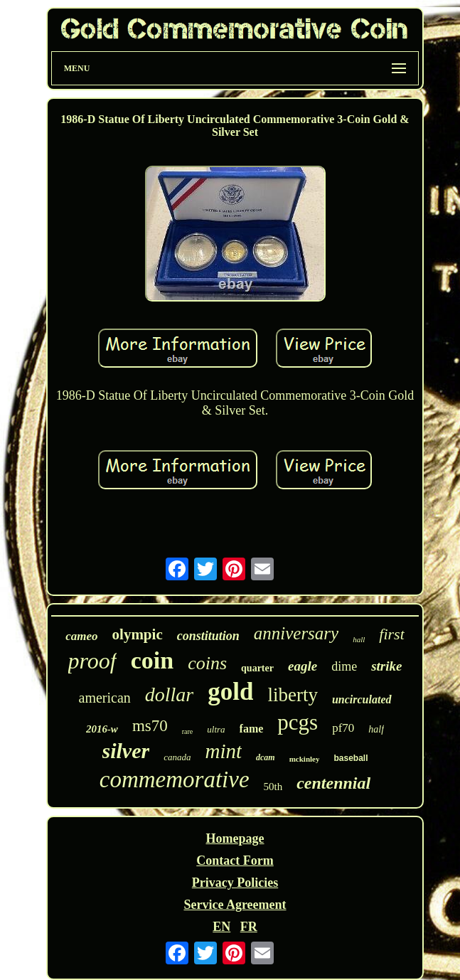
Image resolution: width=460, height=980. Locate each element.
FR (249, 927)
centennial (333, 783)
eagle (303, 666)
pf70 (343, 728)
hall (359, 639)
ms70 (150, 726)
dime (344, 666)
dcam (266, 757)
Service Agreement (235, 905)
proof (92, 661)
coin (152, 660)
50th (273, 787)
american (105, 698)
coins (207, 663)
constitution (208, 636)
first (391, 634)
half (376, 729)
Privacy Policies (235, 883)
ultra (216, 729)
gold (230, 692)
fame (252, 729)
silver (126, 751)
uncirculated (362, 699)
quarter (257, 668)
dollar (169, 694)
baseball (351, 758)
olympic (138, 634)
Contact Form (235, 861)
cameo (81, 636)
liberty (292, 695)
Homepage (235, 838)
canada (177, 757)
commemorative (175, 779)
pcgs (298, 722)
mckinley (305, 759)
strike (386, 666)
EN (221, 927)
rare (188, 731)
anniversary (296, 633)
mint (223, 751)
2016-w (102, 729)
